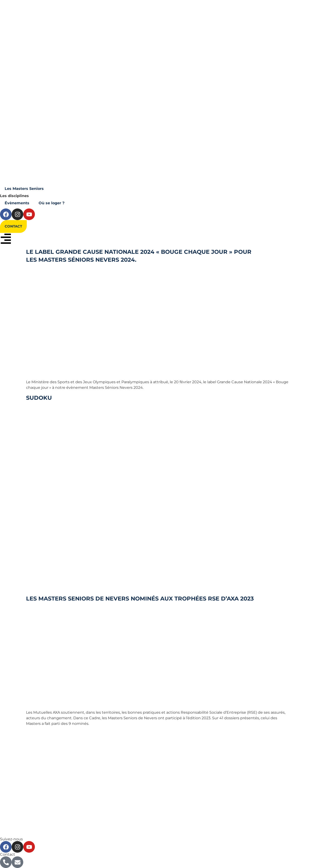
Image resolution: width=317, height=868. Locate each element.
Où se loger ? (52, 203)
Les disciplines (14, 196)
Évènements (17, 203)
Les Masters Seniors (24, 189)
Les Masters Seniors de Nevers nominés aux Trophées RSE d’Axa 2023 (140, 599)
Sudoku (39, 398)
